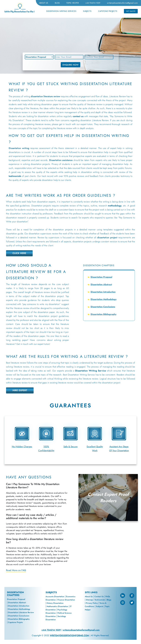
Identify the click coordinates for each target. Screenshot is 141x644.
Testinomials (100, 600)
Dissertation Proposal (101, 277)
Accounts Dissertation (55, 596)
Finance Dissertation (66, 600)
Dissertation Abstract (101, 284)
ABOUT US (44, 3)
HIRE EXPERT (20, 390)
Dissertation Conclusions (103, 307)
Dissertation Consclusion (19, 616)
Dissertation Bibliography (103, 314)
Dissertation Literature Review (21, 612)
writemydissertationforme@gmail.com (122, 3)
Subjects (100, 606)
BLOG (57, 3)
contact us (78, 116)
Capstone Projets (15, 622)
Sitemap (89, 600)
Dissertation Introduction (103, 292)
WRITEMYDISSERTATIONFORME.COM (69, 635)
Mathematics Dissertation (57, 606)
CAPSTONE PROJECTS (108, 11)
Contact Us (99, 596)
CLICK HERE (19, 253)
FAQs (108, 596)
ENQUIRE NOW (70, 65)
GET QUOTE (131, 11)
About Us (89, 596)
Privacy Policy (92, 603)
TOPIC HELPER (73, 3)
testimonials (15, 176)
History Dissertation (55, 603)
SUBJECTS (87, 11)
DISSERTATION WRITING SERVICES (61, 11)
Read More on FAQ (16, 570)
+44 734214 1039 (93, 3)
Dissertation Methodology (104, 299)
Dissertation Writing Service (91, 371)
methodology (115, 206)
